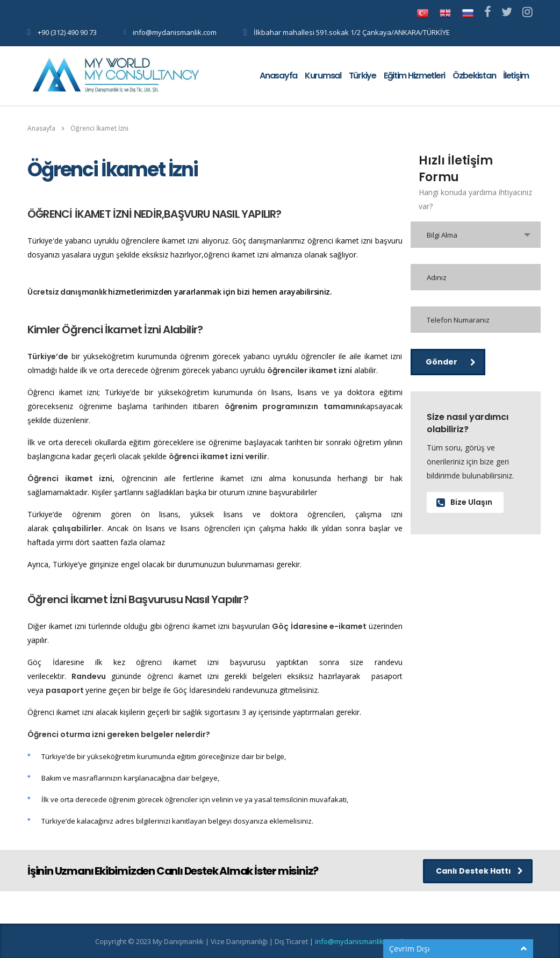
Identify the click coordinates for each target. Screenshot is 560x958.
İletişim (516, 76)
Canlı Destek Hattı (479, 871)
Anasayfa (278, 76)
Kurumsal (323, 76)
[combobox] (476, 235)
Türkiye (362, 76)
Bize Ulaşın (464, 502)
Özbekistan (474, 76)
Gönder (451, 362)
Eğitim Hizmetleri (414, 76)
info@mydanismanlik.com (175, 32)
